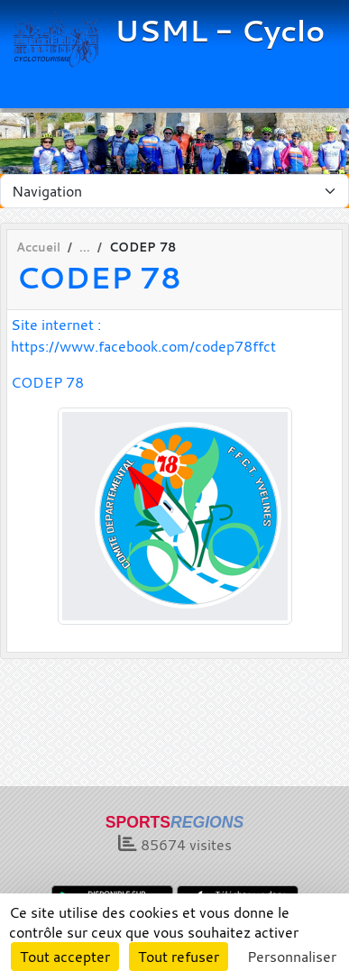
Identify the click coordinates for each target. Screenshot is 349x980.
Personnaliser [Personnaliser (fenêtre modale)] (292, 957)
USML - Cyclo (220, 31)
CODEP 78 (47, 382)
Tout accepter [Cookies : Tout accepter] (65, 957)
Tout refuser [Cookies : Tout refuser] (179, 957)
